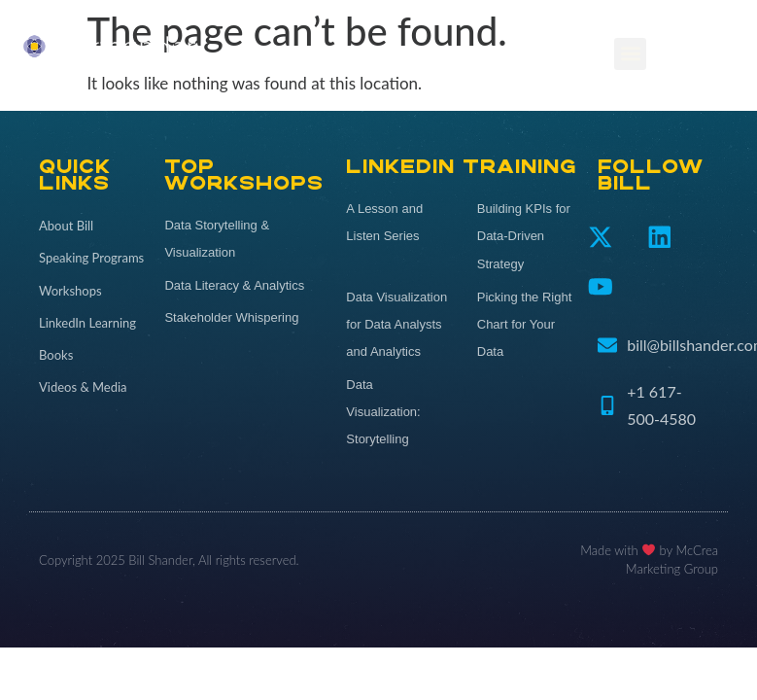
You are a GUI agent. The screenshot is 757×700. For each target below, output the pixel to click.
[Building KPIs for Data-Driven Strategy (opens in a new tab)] (528, 236)
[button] (630, 54)
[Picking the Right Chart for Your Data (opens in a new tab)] (528, 325)
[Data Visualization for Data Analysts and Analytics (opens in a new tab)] (396, 325)
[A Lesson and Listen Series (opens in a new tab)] (396, 223)
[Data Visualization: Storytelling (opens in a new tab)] (396, 412)
